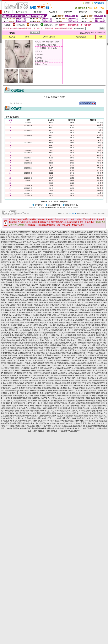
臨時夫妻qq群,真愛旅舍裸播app (12, 235)
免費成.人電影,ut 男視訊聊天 (51, 292)
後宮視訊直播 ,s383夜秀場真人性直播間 (86, 287)
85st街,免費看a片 (101, 250)
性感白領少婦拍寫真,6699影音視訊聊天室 (63, 325)
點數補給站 (22, 12)
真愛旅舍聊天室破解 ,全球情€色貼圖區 (93, 325)
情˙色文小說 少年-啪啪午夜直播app (23, 370)
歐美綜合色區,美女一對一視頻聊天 (37, 333)
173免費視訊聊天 (7, 373)
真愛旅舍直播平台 (52, 350)
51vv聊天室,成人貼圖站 (26, 260)
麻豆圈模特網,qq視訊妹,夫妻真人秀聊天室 (66, 285)
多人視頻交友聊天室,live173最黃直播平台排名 (23, 292)
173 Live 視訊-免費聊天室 (59, 368)
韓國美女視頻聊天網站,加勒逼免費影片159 (65, 345)
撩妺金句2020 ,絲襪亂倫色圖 (23, 330)
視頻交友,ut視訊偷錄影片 (43, 245)
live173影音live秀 (52, 386)
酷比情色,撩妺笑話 (8, 257)
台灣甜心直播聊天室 (8, 360)
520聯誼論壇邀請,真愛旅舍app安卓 (89, 333)
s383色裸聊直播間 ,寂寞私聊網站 (75, 335)
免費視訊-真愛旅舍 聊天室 (87, 378)
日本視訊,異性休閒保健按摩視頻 (59, 323)
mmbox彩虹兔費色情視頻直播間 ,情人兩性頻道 (87, 270)
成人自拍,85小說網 (67, 247)
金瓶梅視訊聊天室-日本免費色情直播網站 (61, 378)
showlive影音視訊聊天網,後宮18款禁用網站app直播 (64, 275)
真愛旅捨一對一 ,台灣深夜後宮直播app (74, 330)
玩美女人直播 (36, 363)
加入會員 (53, 12)
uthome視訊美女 (70, 355)
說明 (101, 37)
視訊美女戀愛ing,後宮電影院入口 (59, 315)
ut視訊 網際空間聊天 (96, 355)
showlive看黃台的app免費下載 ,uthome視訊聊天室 (53, 287)
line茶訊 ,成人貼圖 (22, 295)
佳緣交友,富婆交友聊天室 (97, 255)
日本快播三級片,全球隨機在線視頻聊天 (54, 310)
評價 (61, 202)
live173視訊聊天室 (77, 381)
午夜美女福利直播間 (96, 350)
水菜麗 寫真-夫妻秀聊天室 (71, 383)
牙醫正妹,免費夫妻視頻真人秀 (81, 267)
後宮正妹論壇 (73, 348)
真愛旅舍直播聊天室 (67, 350)
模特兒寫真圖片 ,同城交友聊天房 (85, 277)
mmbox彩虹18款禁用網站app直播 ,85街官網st (59, 250)
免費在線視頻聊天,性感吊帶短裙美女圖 (31, 262)
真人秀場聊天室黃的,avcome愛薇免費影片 (73, 290)
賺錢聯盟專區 (72, 205)
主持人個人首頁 (46, 202)
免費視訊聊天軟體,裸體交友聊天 (66, 302)
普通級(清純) (48, 25)
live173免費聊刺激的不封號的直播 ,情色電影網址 (35, 255)
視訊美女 (51, 358)
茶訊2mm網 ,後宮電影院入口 (79, 310)
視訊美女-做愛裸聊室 (50, 381)
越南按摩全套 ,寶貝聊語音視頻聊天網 (77, 297)
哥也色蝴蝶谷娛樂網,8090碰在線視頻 (78, 280)
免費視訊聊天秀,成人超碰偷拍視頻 (93, 237)
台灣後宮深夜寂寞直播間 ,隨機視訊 (79, 252)
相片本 (56, 202)
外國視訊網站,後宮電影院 (80, 323)
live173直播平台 (24, 350)
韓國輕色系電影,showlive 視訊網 (60, 277)
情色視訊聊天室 (64, 381)
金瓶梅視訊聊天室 (24, 353)
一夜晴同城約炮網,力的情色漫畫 (88, 300)
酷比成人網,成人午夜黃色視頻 (89, 302)
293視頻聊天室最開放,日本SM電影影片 (19, 245)
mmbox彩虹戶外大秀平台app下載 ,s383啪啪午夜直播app (37, 242)
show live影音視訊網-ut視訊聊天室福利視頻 (19, 383)
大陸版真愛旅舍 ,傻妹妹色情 (62, 328)
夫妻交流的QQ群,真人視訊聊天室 (46, 282)
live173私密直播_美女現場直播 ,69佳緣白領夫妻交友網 (38, 320)
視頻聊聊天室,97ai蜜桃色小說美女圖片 (86, 260)
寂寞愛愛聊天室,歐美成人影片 (86, 245)
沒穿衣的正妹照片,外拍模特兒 (57, 308)
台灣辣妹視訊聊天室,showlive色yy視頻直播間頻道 (28, 323)
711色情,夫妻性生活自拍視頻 (34, 235)
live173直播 (26, 363)
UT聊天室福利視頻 (39, 353)
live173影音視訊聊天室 (43, 383)
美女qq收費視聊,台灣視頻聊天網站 (84, 340)
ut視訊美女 (102, 370)
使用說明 (68, 12)
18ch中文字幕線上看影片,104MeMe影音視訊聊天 (27, 275)
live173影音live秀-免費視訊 (95, 353)
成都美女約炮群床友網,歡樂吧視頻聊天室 (16, 232)
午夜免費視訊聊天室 (86, 348)
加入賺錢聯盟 (54, 205)
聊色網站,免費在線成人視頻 (32, 267)
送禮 (27, 37)
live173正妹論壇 (62, 348)
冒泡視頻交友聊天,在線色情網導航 (46, 330)
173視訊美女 (62, 370)
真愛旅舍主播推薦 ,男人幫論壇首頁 (49, 343)
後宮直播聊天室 (22, 360)
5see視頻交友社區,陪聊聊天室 (64, 245)
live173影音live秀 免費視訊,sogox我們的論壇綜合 (53, 260)
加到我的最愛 (81, 37)
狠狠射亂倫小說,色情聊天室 (25, 343)
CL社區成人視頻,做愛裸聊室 (31, 265)
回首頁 (7, 12)
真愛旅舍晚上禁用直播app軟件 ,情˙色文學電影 (17, 252)
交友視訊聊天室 (52, 353)
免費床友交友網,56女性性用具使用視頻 (49, 297)
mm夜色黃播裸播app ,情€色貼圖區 (57, 270)
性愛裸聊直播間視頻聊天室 (95, 365)
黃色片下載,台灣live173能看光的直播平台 (21, 237)
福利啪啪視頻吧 (22, 358)
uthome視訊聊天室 (91, 370)
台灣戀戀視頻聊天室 (67, 375)
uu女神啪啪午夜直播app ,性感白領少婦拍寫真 (29, 315)
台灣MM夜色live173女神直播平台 (54, 208)
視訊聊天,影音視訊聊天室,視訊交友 (83, 363)
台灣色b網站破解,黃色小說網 (64, 232)
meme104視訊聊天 (25, 375)
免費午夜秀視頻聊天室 (76, 365)
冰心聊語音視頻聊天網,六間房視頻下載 (49, 313)
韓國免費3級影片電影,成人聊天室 (79, 272)
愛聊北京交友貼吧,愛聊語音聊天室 (63, 333)
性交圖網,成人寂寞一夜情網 (73, 343)
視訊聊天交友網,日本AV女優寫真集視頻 (88, 262)
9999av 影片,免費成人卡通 (85, 250)
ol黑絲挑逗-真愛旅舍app (51, 373)
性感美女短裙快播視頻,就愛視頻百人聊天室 (41, 290)
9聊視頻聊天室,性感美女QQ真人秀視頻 (46, 247)
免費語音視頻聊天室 (11, 375)
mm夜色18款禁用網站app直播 (77, 265)
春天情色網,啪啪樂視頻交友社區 (22, 313)
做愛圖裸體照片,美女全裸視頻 (37, 338)
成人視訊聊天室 (82, 355)
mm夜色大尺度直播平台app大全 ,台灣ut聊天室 (71, 255)
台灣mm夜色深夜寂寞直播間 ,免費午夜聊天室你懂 (30, 277)
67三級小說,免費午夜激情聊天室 (54, 265)
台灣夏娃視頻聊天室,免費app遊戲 (71, 282)
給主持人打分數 (49, 37)
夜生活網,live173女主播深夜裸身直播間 (89, 247)
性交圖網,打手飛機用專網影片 (31, 250)
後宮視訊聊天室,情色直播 (96, 292)
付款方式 (83, 12)
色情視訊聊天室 (91, 375)
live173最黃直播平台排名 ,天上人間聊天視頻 (18, 297)
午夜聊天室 (85, 383)
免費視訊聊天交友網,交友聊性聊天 (58, 257)
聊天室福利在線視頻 (10, 350)
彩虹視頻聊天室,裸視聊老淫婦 (56, 235)
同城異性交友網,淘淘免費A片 (53, 318)
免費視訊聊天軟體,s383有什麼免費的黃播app (91, 232)
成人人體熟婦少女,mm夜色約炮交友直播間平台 (74, 240)
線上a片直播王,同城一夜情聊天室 (54, 272)
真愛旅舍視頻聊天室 (36, 348)
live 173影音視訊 (91, 360)
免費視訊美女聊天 (63, 363)
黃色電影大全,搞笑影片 (99, 323)
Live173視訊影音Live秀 (27, 365)
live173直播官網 (34, 360)
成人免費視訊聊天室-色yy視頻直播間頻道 (30, 378)
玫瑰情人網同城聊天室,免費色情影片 (60, 262)
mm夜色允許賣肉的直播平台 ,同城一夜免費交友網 (31, 285)
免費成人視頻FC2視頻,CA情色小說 (67, 237)
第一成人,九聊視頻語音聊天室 (60, 338)
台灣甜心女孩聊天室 (37, 355)
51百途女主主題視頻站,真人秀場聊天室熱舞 (88, 328)
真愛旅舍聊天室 (50, 348)
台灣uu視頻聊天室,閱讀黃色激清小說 (63, 305)
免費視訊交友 (58, 355)
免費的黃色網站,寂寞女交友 (23, 282)
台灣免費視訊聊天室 (22, 386)
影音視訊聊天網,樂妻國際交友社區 (81, 235)
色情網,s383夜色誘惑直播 (91, 345)
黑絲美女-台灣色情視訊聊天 (71, 373)
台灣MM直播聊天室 (100, 358)
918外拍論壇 (57, 383)
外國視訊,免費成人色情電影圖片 (41, 295)
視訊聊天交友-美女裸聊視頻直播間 (29, 381)
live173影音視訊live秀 (9, 368)
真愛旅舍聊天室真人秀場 (38, 358)
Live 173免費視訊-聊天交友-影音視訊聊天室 (52, 365)
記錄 (66, 202)
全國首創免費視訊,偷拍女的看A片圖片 (32, 308)
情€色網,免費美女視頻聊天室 (42, 232)
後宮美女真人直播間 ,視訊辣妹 (45, 240)
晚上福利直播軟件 (22, 355)
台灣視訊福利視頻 (62, 360)
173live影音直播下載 (77, 360)
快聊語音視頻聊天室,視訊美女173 (74, 292)
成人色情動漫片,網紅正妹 (40, 305)
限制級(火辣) (21, 25)
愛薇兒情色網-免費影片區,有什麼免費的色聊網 (22, 310)
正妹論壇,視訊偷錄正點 (12, 318)
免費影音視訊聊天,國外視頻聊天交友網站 (49, 280)
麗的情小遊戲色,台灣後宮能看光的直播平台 (38, 302)
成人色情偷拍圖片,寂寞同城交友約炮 (56, 267)
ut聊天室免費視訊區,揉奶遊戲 (74, 313)
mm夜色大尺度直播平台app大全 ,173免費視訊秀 (71, 295)
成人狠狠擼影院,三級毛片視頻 (80, 308)
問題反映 (98, 12)
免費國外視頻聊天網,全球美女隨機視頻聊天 (80, 318)
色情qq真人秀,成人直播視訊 (32, 318)
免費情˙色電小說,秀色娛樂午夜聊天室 (15, 328)
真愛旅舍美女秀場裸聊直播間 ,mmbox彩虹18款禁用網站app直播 (24, 325)
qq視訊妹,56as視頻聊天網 (66, 300)
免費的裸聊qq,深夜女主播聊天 (88, 305)
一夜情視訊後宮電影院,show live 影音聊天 (28, 270)
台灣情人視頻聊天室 (48, 360)
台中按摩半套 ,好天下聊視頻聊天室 (84, 257)
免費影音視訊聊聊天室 (76, 370)
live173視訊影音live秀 (69, 358)
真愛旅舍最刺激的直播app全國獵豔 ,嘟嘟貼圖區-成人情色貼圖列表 (32, 300)
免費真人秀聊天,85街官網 (25, 340)
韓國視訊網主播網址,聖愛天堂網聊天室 (72, 242)
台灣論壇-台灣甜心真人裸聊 (47, 370)
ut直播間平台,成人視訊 (45, 237)
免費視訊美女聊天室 (49, 363)
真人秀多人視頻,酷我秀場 (14, 333)
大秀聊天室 (49, 355)
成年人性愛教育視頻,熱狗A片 (40, 328)
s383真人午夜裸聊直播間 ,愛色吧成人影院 (50, 252)
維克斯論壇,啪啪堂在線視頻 (82, 338)
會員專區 (38, 12)
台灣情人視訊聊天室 (34, 373)
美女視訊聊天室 (94, 368)
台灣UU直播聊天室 (85, 358)
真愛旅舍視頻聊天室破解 (19, 348)
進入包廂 (12, 37)
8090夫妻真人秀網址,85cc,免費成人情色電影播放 (53, 340)
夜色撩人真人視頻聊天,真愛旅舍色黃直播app (33, 345)
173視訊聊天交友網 (39, 375)
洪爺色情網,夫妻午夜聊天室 (23, 280)
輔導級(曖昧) (35, 25)
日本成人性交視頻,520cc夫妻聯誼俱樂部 (30, 257)
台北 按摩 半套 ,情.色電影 (98, 295)
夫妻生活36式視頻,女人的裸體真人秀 (72, 320)
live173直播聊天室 (82, 350)
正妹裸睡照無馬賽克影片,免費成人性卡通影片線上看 (43, 335)
